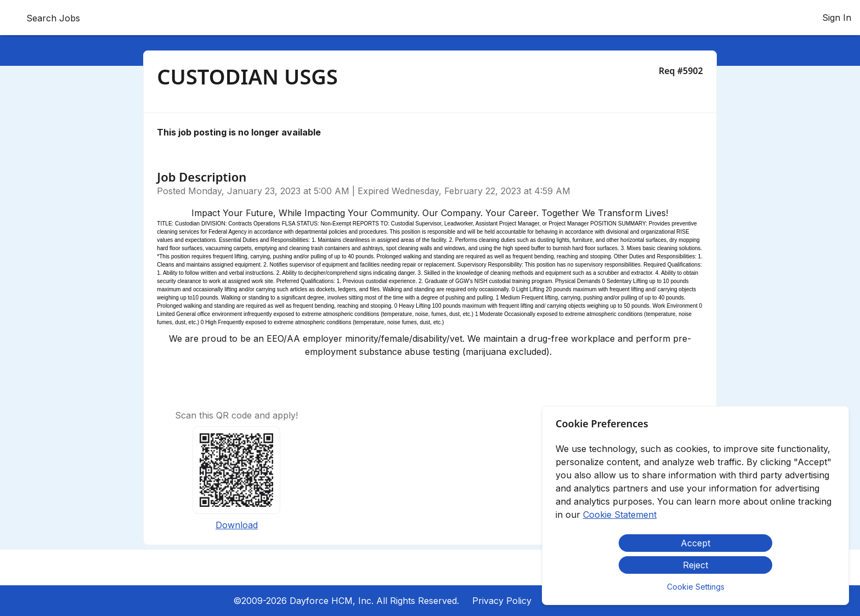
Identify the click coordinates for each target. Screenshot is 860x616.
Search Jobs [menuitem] (53, 18)
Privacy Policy (502, 601)
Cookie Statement (620, 515)
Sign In (837, 18)
